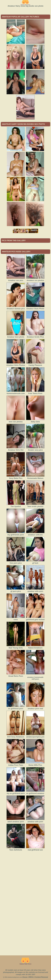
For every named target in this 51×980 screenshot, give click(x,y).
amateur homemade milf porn (35, 678)
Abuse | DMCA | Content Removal (35, 977)
